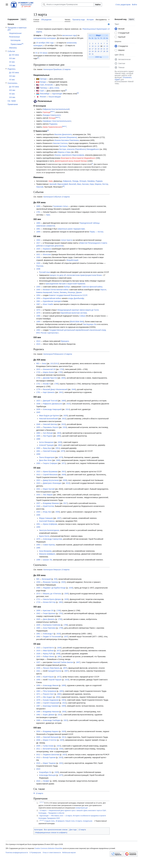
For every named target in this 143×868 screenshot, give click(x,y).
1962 (60, 445)
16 (90, 49)
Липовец (63, 292)
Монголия (47, 254)
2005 (38, 737)
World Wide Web (77, 322)
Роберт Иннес (49, 656)
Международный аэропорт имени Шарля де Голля (78, 310)
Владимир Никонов (51, 712)
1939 (60, 442)
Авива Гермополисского (52, 127)
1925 (62, 740)
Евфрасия (67, 181)
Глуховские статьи (60, 206)
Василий (72, 184)
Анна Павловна (49, 628)
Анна (44, 363)
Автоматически (124, 59)
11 (96, 46)
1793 (60, 372)
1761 (61, 613)
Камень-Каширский (44, 292)
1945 (38, 515)
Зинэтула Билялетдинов (49, 530)
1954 (38, 295)
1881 (38, 229)
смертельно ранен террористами (71, 229)
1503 (63, 582)
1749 (58, 611)
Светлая (122, 63)
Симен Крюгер (49, 545)
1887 (78, 662)
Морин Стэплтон (50, 740)
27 (101, 51)
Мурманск (47, 249)
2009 (63, 475)
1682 (61, 602)
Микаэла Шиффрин (47, 554)
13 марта (39, 793)
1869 (38, 223)
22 (107, 49)
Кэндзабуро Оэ (45, 772)
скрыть (23, 19)
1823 (38, 401)
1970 (63, 451)
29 (107, 51)
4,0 (41, 820)
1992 (38, 330)
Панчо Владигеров (47, 457)
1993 (38, 545)
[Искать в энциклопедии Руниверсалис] (68, 5)
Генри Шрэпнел (49, 613)
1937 (38, 503)
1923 (38, 483)
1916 (64, 427)
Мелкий (121, 29)
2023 (38, 344)
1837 (66, 637)
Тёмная (121, 67)
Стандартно (123, 46)
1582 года (50, 43)
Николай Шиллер (50, 424)
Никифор (91, 181)
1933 (38, 495)
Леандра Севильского (52, 115)
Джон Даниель (49, 619)
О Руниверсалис (35, 853)
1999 (38, 720)
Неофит (46, 781)
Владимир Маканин (51, 503)
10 (93, 46)
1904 (38, 240)
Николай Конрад (50, 451)
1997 (59, 518)
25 (96, 51)
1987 (38, 706)
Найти (98, 5)
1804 (63, 378)
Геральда (47, 112)
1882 (59, 694)
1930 (38, 257)
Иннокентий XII (49, 369)
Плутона (40, 266)
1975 (38, 697)
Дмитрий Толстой (50, 401)
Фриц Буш (47, 448)
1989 (38, 322)
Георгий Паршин (55, 680)
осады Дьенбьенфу (76, 298)
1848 (38, 424)
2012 (38, 755)
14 (104, 46)
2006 (65, 480)
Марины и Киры (64, 152)
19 (98, 49)
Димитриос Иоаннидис (52, 483)
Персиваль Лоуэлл (51, 427)
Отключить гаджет (123, 78)
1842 (38, 613)
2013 (38, 341)
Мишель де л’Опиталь (52, 594)
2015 (38, 763)
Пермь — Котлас (96, 232)
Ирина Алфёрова (50, 524)
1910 (63, 424)
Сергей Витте (48, 648)
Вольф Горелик (49, 757)
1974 (38, 310)
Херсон (103, 290)
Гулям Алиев (48, 746)
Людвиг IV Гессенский (52, 637)
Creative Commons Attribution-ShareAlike (48, 848)
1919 (38, 651)
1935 (56, 772)
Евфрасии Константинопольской (56, 109)
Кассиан (85, 184)
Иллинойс (49, 85)
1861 (59, 656)
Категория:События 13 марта (57, 197)
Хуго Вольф (48, 433)
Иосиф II (46, 384)
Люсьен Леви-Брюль (51, 668)
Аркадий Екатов (55, 671)
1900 (38, 463)
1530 (71, 588)
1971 (63, 463)
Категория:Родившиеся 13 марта (58, 354)
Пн (90, 38)
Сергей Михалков (50, 475)
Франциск (65, 341)
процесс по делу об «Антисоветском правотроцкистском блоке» (76, 275)
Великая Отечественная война (56, 290)
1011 (52, 363)
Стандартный (124, 33)
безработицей (72, 260)
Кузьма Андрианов (51, 700)
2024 (38, 781)
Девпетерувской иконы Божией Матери (71, 161)
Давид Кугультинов (51, 480)
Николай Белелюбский (48, 419)
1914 (67, 409)
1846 (73, 389)
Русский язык (45, 272)
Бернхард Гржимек (51, 706)
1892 (38, 637)
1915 (68, 404)
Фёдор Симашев (46, 518)
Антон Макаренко (46, 442)
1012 (57, 363)
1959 (38, 685)
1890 (38, 448)
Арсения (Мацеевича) (68, 137)
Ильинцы (71, 292)
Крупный (122, 37)
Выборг (67, 287)
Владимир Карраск (51, 731)
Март (98, 35)
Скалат (56, 292)
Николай (40, 187)
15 (107, 46)
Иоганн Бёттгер (49, 602)
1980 (58, 460)
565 (38, 579)
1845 (38, 412)
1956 (59, 436)
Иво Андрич (48, 697)
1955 (38, 527)
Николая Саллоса (60, 143)
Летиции (52, 118)
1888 (38, 439)
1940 (38, 287)
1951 (57, 448)
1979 (38, 313)
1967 (38, 304)
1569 (38, 588)
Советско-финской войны (92, 287)
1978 (61, 457)
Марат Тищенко (49, 763)
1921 (38, 254)
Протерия (63, 146)
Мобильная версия (69, 853)
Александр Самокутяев (53, 539)
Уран (48, 215)
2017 (65, 503)
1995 (38, 548)
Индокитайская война (52, 298)
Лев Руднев (48, 436)
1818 (58, 634)
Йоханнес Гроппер (50, 582)
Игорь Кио (47, 512)
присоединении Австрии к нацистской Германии (65, 284)
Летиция (83, 181)
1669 (38, 206)
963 (38, 363)
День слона (54, 88)
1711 (38, 599)
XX (36, 53)
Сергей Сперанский (51, 703)
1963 (38, 691)
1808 (38, 611)
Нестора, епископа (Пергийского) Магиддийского (79, 149)
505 (55, 579)
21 (104, 49)
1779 (38, 389)
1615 (38, 369)
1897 (66, 671)
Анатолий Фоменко (47, 521)
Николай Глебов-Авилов (63, 662)
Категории (38, 830)
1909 (63, 706)
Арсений (53, 184)
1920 (38, 249)
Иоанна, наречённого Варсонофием (69, 155)
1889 (63, 401)
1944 (38, 290)
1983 (38, 703)
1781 (38, 212)
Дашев (79, 292)
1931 (38, 489)
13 (101, 46)
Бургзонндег (57, 94)
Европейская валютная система (74, 313)
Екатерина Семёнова (52, 625)
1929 (65, 416)
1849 (38, 625)
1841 (61, 392)
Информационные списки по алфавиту (51, 832)
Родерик (99, 181)
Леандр (75, 181)
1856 (58, 654)
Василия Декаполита (63, 134)
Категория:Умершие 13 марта (56, 570)
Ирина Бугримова (50, 472)
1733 (38, 378)
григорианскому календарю (45, 38)
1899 (38, 232)
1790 (56, 384)
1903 (59, 433)
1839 (38, 409)
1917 (38, 243)
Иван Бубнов (48, 651)
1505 (66, 594)
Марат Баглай (49, 489)
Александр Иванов (51, 685)
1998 (38, 560)
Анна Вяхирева (45, 551)
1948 (38, 677)
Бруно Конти (44, 536)
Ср (96, 38)
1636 (66, 599)
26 (98, 51)
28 (104, 51)
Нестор (105, 184)
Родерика (53, 124)
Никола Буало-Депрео (52, 599)
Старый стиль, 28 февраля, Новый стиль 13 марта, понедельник (68, 821)
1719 (38, 602)
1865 (38, 628)
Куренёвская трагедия (52, 301)
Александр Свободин (52, 720)
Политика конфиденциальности (17, 853)
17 (93, 49)
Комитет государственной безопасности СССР (68, 295)
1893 (61, 691)
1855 (38, 427)
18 (96, 49)
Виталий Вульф (49, 749)
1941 (38, 671)
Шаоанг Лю (48, 560)
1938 (38, 269)
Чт (98, 38)
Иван (79, 184)
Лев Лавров (48, 495)
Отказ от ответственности (52, 853)
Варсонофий (63, 184)
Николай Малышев (51, 737)
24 (93, 51)
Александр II (48, 634)
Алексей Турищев (46, 445)
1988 (38, 316)
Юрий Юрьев (48, 677)
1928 (38, 654)
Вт (93, 38)
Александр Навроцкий (52, 409)
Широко (121, 50)
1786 (65, 625)
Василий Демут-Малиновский (55, 389)
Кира (92, 184)
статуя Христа (66, 240)
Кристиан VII (48, 611)
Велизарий (46, 579)
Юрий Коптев (48, 506)
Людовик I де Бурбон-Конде (54, 588)
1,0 (41, 802)
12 (98, 46)
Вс (107, 38)
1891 (38, 451)
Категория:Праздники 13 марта (57, 69)
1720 (38, 372)
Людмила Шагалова (51, 755)
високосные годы (69, 35)
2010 (68, 483)
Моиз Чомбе (48, 304)
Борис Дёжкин (49, 715)
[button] (34, 793)
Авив (50, 181)
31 (93, 54)
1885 (38, 436)
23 (90, 51)
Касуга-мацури (55, 97)
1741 (38, 384)
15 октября (41, 43)
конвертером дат (82, 808)
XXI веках (43, 53)
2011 (38, 749)
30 (90, 54)
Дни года (73, 830)
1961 (38, 301)
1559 (38, 582)
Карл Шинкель (49, 392)
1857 (65, 668)
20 (101, 49)
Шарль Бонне (48, 372)
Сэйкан (82, 316)
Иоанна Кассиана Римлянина (67, 140)
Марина (98, 184)
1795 (61, 628)
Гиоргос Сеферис (50, 463)
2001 (63, 472)
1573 (38, 594)
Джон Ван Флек (45, 460)
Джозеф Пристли (50, 378)
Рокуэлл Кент (48, 694)
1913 (38, 475)
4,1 (43, 820)
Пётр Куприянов (50, 691)
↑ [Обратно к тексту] (39, 811)
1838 (38, 404)
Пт (101, 38)
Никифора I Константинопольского (57, 121)
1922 (64, 419)
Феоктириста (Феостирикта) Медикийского (78, 158)
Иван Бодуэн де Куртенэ (49, 416)
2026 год (98, 57)
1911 (64, 737)
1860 (38, 433)
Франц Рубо (48, 654)
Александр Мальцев (47, 775)
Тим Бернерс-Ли (89, 324)
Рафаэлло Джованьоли (52, 404)
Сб (104, 38)
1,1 (43, 802)
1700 (61, 369)
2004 (38, 731)
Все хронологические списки (56, 830)
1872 (59, 651)
